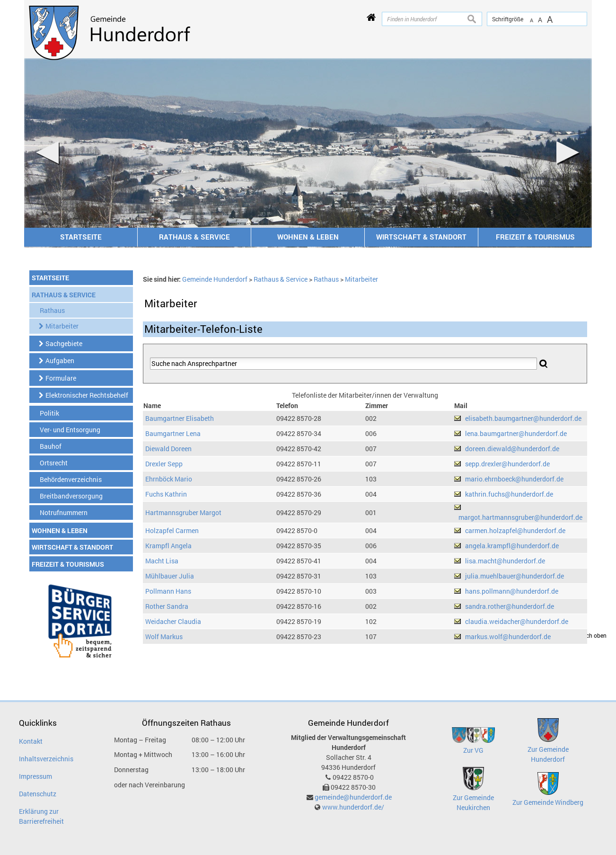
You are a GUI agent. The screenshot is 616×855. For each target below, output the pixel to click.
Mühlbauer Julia (170, 576)
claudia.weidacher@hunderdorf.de (517, 621)
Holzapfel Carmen (172, 530)
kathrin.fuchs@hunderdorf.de (509, 494)
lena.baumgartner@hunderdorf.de (516, 433)
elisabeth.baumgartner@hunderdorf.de (523, 418)
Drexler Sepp (164, 464)
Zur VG (473, 750)
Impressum (35, 776)
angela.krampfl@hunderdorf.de (512, 546)
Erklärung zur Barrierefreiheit (41, 816)
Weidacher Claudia (173, 621)
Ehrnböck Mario (169, 479)
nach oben (593, 636)
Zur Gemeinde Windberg (548, 802)
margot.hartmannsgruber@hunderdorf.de (520, 517)
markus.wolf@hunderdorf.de (508, 637)
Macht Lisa (162, 561)
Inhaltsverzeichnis (46, 759)
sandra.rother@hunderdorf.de (510, 606)
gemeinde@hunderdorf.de (353, 797)
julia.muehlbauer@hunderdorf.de (515, 576)
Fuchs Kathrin (166, 494)
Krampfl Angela (168, 546)
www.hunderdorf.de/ (353, 807)
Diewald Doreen (168, 449)
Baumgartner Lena (173, 433)
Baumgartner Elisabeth (180, 418)
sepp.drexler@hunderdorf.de (507, 464)
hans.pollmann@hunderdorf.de (512, 591)
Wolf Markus (164, 637)
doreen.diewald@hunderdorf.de (512, 449)
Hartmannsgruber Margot (183, 512)
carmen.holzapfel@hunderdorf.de (515, 530)
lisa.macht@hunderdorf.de (505, 561)
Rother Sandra (167, 606)
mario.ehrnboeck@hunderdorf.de (514, 479)
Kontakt (31, 741)
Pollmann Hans (168, 591)
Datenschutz (38, 794)
